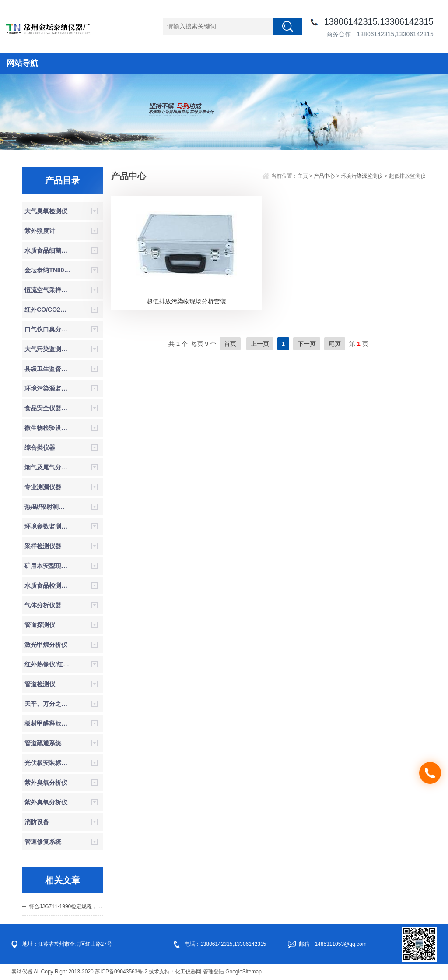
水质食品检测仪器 (47, 585)
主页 (303, 176)
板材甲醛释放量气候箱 (47, 723)
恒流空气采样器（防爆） (47, 290)
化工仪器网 (188, 972)
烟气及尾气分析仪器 (47, 467)
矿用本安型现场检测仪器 (47, 566)
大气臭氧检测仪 (46, 211)
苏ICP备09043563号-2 (121, 972)
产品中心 (324, 176)
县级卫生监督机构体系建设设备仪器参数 (47, 369)
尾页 (335, 344)
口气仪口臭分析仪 (47, 329)
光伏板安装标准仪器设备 (47, 763)
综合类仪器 (40, 448)
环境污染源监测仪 (47, 388)
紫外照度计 (40, 231)
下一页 (307, 344)
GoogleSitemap (243, 972)
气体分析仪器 (43, 605)
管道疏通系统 (43, 743)
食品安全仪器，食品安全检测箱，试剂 (47, 408)
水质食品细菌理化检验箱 (47, 250)
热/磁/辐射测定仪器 (47, 507)
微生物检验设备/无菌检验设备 (47, 428)
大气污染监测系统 (47, 349)
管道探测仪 (40, 625)
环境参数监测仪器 (47, 526)
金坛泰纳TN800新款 (47, 270)
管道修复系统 (43, 842)
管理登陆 (213, 972)
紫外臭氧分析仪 (46, 783)
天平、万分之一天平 (47, 704)
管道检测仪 (40, 684)
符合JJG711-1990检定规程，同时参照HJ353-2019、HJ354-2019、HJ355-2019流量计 (66, 906)
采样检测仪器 (43, 546)
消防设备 (37, 822)
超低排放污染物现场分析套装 (186, 301)
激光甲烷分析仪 (46, 645)
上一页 (260, 344)
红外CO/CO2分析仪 (47, 310)
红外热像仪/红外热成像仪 (47, 664)
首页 (230, 344)
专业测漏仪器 (43, 487)
